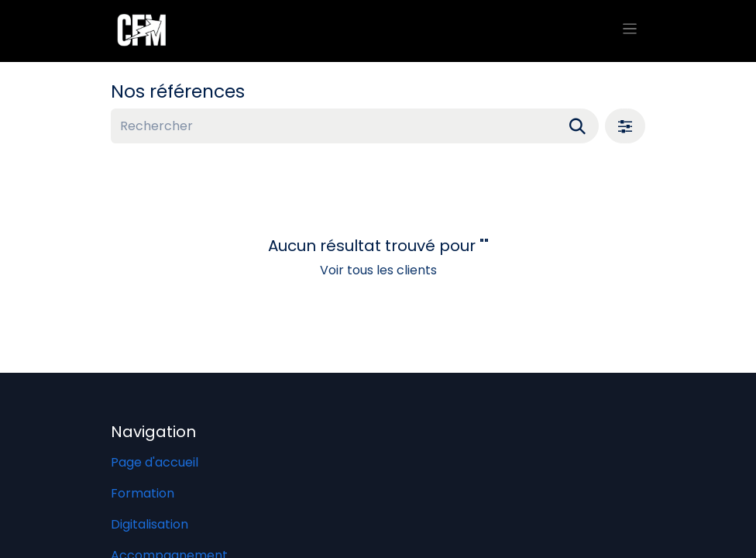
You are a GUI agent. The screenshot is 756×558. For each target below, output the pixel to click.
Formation (143, 493)
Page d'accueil (155, 462)
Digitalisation (149, 524)
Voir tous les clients (378, 270)
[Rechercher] (577, 126)
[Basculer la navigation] (630, 31)
